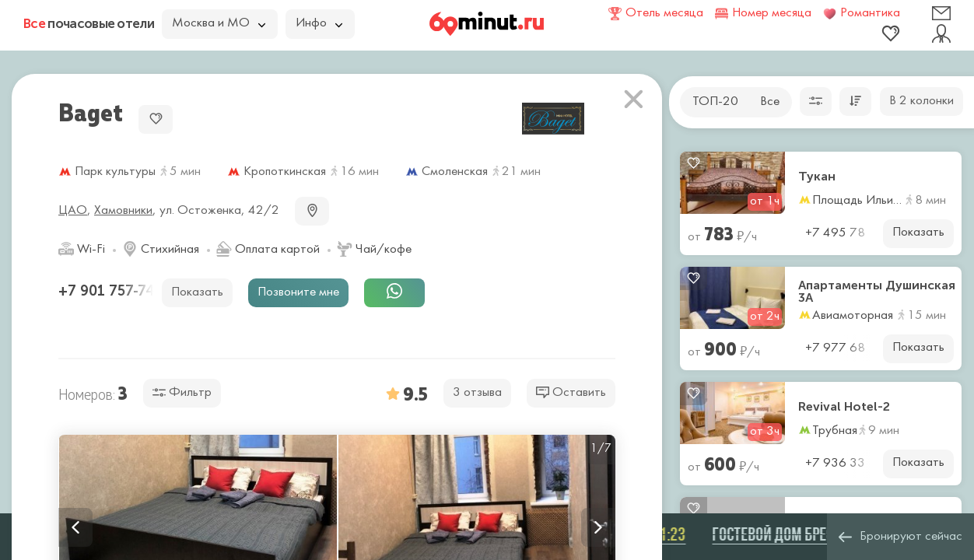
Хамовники (123, 211)
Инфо (319, 23)
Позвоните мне (298, 292)
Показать (918, 233)
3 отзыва (477, 393)
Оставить (571, 392)
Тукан (817, 177)
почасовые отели (89, 23)
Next (598, 527)
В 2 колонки (921, 101)
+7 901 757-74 (109, 291)
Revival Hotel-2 (844, 407)
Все (770, 102)
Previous (75, 527)
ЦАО (73, 211)
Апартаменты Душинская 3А (877, 292)
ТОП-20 (715, 102)
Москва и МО (219, 23)
